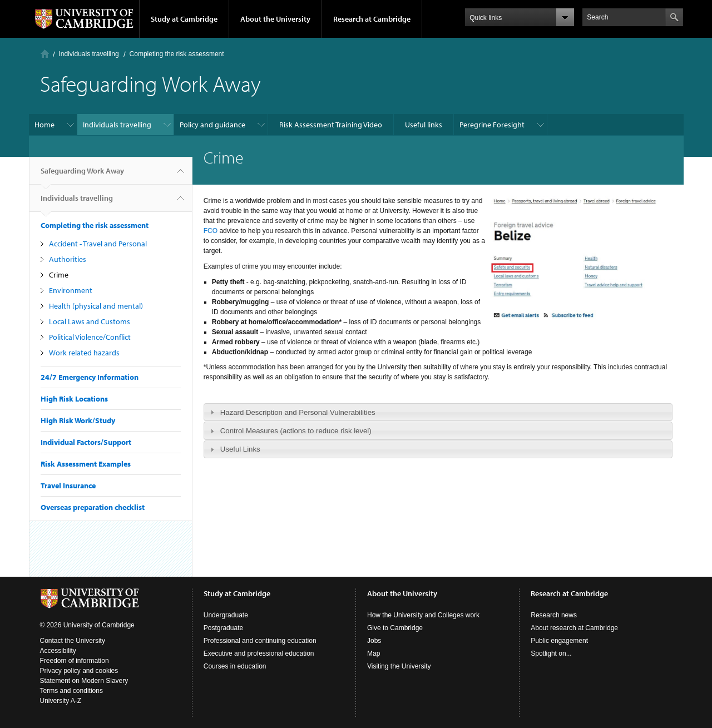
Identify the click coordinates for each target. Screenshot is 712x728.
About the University (275, 19)
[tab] (438, 412)
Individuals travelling (89, 54)
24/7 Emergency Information (90, 377)
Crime (59, 275)
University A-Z (61, 701)
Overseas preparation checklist (93, 507)
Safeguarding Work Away (82, 175)
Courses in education (235, 666)
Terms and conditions (71, 691)
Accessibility (58, 651)
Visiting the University (399, 666)
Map (374, 653)
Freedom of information (75, 661)
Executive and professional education (259, 653)
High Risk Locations (74, 399)
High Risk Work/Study (78, 420)
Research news (554, 615)
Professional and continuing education (260, 641)
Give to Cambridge (395, 628)
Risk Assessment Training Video (331, 125)
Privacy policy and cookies (79, 671)
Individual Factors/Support (86, 442)
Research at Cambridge (372, 19)
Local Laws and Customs (90, 321)
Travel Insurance (68, 486)
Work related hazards (84, 353)
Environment (71, 290)
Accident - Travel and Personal (98, 244)
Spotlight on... (551, 653)
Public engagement (559, 641)
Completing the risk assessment (177, 54)
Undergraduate (226, 615)
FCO (212, 231)
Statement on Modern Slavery (84, 681)
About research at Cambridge (574, 628)
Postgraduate (223, 628)
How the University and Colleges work (423, 615)
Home (45, 54)
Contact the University (73, 641)
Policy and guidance (212, 125)
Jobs (374, 641)
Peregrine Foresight (492, 125)
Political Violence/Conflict (90, 337)
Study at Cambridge (184, 19)
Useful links (424, 125)
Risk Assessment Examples (86, 464)
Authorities (68, 259)
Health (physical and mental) (96, 306)
